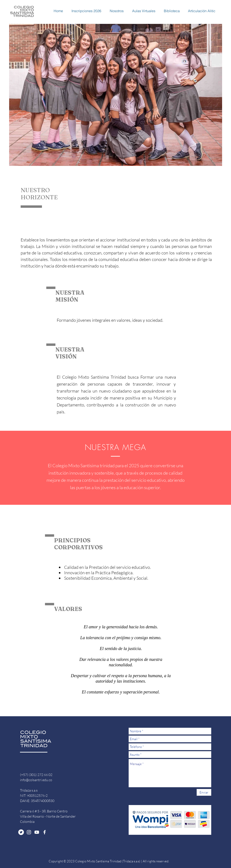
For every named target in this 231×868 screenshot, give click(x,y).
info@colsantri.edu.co (36, 780)
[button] (84, 11)
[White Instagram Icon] (29, 832)
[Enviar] (204, 792)
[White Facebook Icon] (45, 832)
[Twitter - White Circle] (21, 832)
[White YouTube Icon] (37, 832)
